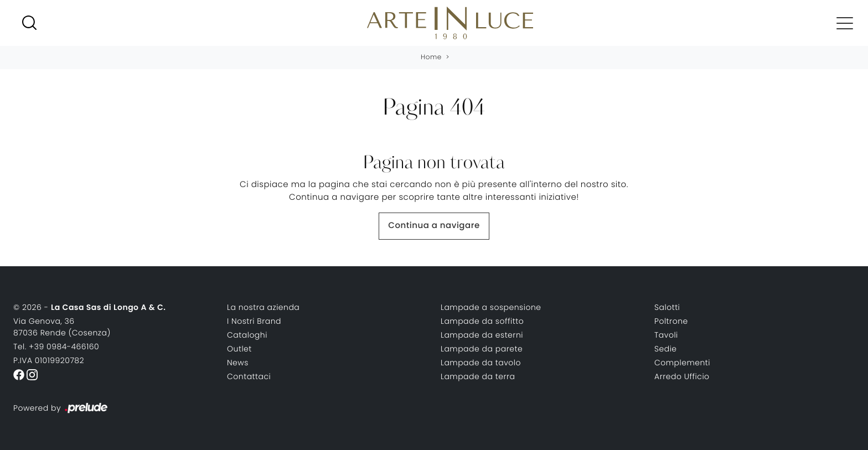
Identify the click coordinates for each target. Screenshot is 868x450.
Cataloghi (247, 335)
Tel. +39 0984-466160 (56, 346)
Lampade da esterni (482, 335)
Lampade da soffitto (482, 321)
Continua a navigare (434, 226)
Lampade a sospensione (491, 307)
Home (431, 57)
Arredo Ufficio (682, 376)
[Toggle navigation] (845, 23)
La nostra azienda (263, 307)
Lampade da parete (482, 349)
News (238, 363)
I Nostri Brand (254, 321)
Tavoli (666, 335)
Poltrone (671, 321)
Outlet (239, 349)
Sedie (666, 349)
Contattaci (249, 376)
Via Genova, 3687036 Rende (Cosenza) (62, 327)
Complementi (682, 363)
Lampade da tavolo (481, 363)
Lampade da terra (478, 376)
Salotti (667, 307)
